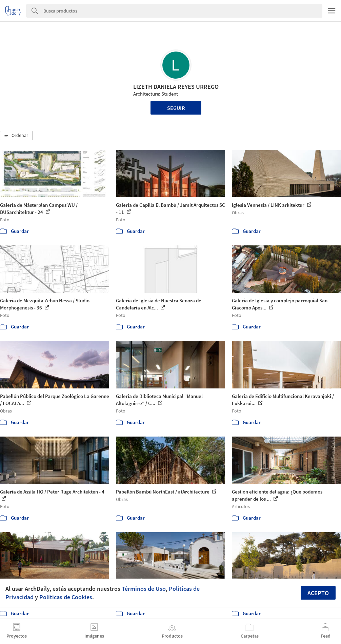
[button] (16, 136)
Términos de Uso (144, 589)
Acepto (318, 593)
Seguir (176, 108)
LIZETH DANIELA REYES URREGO (176, 87)
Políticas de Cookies (66, 597)
